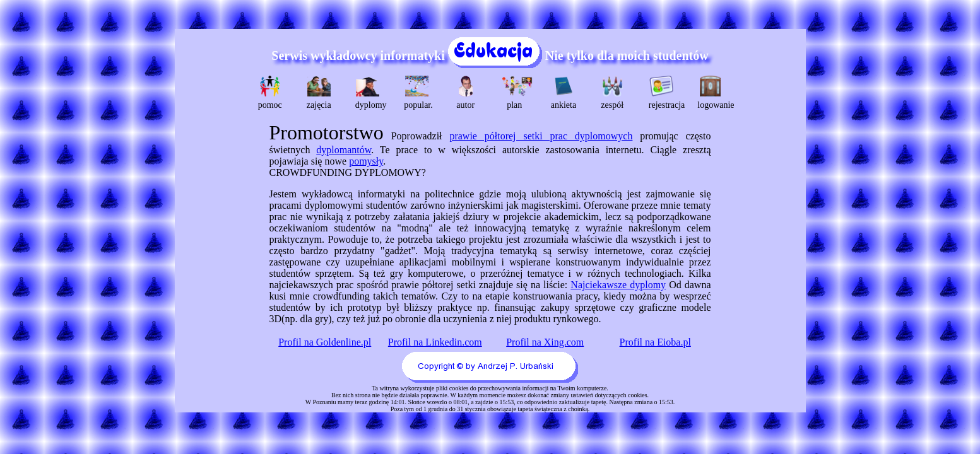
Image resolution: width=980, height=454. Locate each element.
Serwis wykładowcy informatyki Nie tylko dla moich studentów (490, 55)
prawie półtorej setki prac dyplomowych (541, 136)
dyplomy (369, 93)
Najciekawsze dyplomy (618, 285)
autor (465, 93)
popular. (418, 93)
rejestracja (663, 93)
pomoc (270, 93)
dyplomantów (344, 150)
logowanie (711, 93)
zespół (612, 93)
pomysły (366, 161)
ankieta (564, 93)
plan (516, 93)
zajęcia (319, 93)
